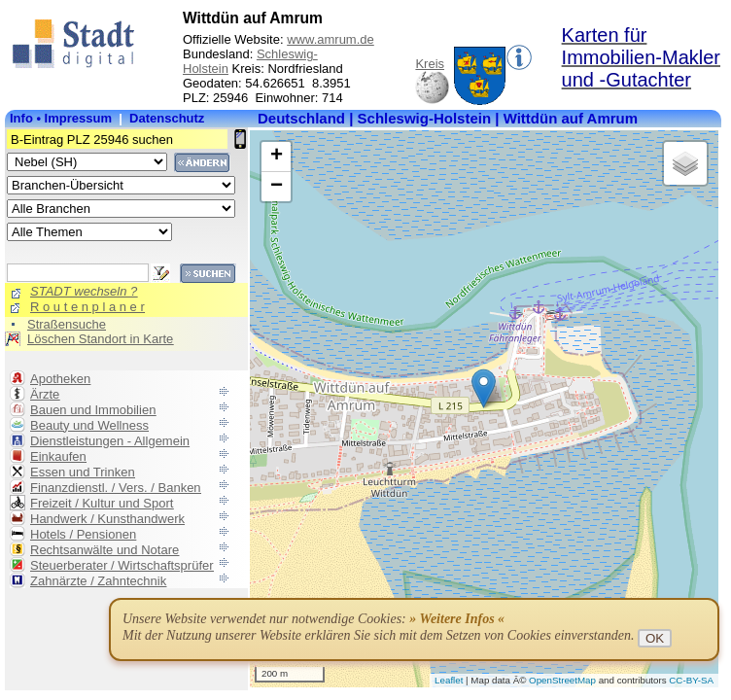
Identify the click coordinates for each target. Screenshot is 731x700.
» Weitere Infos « (457, 619)
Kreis (430, 64)
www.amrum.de (331, 39)
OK (655, 638)
